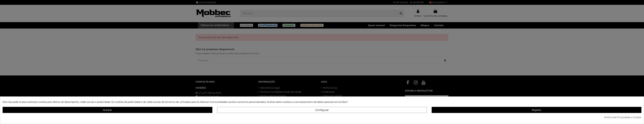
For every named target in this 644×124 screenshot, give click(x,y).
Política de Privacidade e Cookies (623, 117)
